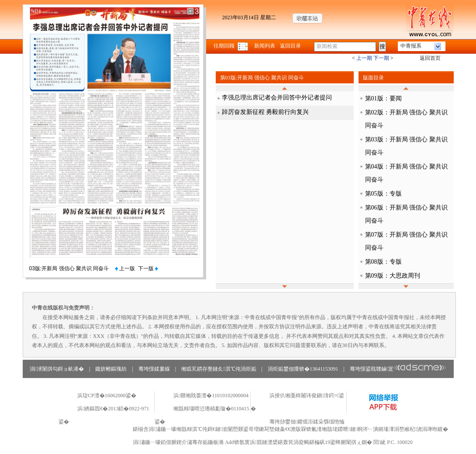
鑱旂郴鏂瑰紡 (111, 369)
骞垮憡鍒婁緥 (154, 369)
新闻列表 (265, 46)
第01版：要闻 (383, 98)
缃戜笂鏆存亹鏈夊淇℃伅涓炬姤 (219, 369)
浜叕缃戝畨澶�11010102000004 (211, 396)
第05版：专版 (383, 194)
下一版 (148, 268)
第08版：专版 (383, 262)
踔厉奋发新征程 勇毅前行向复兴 (266, 112)
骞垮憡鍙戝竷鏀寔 (398, 369)
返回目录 (290, 46)
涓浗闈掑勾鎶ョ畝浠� (57, 369)
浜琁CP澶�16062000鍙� (107, 396)
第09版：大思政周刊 (393, 276)
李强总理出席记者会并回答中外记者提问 (277, 98)
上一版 (125, 268)
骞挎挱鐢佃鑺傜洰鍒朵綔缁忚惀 (307, 422)
